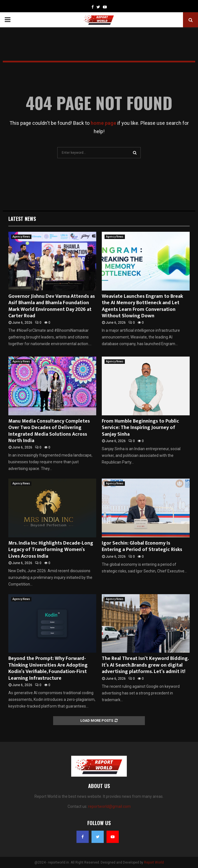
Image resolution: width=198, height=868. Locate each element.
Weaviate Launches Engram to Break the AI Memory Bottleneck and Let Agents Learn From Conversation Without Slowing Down (142, 306)
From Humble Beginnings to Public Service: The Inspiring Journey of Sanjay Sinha (140, 428)
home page (103, 123)
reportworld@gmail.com (109, 806)
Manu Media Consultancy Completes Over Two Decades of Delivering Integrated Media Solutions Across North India (49, 431)
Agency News (21, 237)
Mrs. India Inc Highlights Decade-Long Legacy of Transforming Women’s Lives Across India (51, 550)
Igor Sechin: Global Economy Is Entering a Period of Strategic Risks (142, 546)
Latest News (22, 219)
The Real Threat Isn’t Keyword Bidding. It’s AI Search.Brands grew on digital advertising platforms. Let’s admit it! (145, 665)
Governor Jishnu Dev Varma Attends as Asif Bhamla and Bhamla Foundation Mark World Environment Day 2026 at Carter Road (52, 306)
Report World (154, 862)
